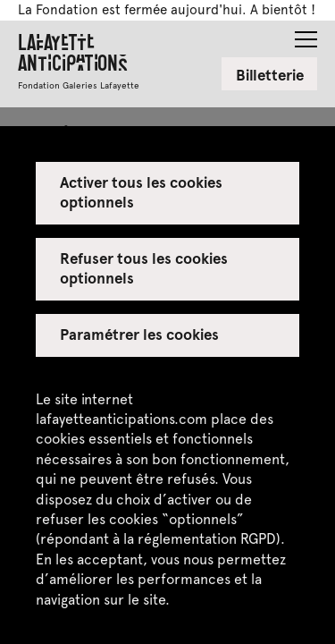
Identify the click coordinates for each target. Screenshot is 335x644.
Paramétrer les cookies (140, 334)
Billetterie (270, 74)
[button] (306, 34)
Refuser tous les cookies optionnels (144, 267)
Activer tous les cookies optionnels (142, 191)
